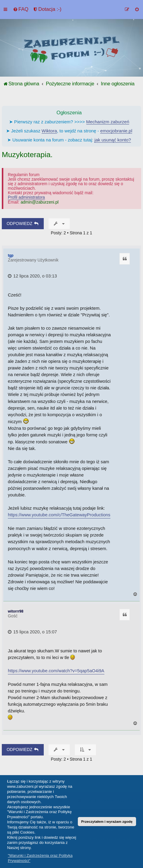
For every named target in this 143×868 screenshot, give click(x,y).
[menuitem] (21, 9)
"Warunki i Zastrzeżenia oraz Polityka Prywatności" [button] (40, 858)
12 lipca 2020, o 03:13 (32, 276)
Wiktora (49, 131)
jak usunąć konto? (113, 140)
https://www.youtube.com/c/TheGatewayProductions (59, 515)
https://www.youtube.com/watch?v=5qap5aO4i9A (56, 671)
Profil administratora (26, 197)
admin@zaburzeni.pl (40, 202)
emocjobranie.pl (116, 131)
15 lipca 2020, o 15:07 (32, 632)
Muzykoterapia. (27, 155)
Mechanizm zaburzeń (108, 122)
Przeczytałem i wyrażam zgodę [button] (107, 821)
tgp (11, 255)
